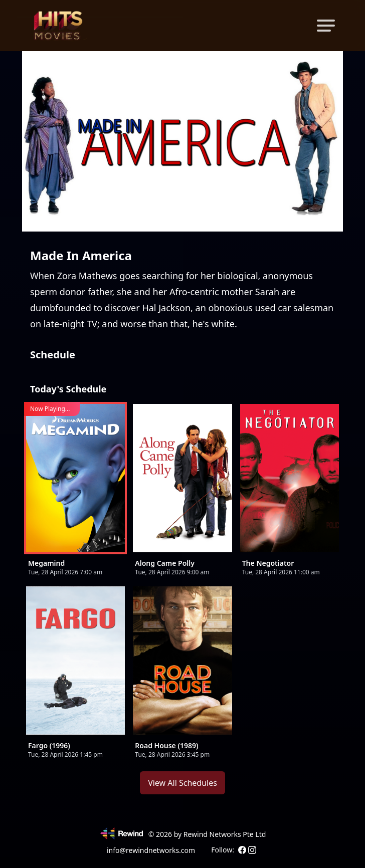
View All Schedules (182, 783)
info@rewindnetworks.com (151, 850)
